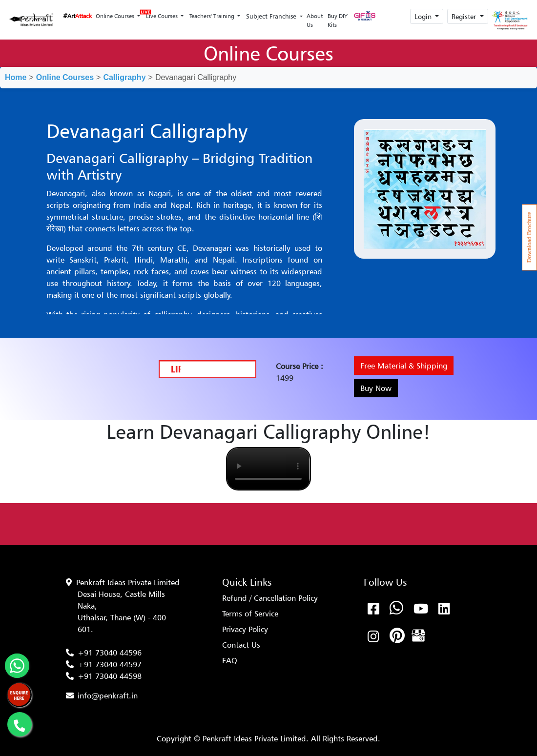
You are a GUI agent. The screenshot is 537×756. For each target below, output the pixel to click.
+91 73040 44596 (110, 653)
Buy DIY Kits (338, 20)
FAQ (230, 660)
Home (16, 77)
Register (465, 16)
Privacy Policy (245, 629)
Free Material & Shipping (404, 366)
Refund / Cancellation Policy (270, 598)
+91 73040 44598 (110, 676)
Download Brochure (529, 237)
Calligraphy (124, 77)
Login (424, 16)
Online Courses (116, 16)
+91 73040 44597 (110, 664)
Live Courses (161, 13)
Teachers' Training (213, 16)
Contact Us (241, 645)
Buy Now (376, 388)
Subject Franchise (272, 16)
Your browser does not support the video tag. (268, 469)
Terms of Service (250, 613)
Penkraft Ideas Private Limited (128, 582)
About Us (315, 20)
